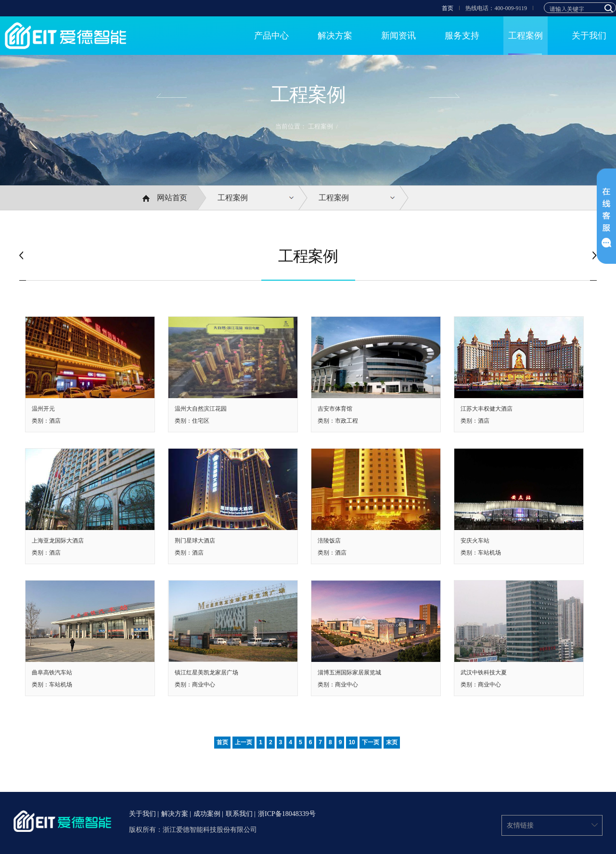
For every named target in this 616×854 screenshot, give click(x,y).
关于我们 (589, 36)
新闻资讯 (398, 36)
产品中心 (271, 36)
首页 (448, 8)
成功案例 (207, 814)
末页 (392, 742)
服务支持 (462, 36)
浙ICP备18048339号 (287, 814)
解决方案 (335, 36)
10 (352, 742)
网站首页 (165, 198)
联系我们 (239, 814)
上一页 (244, 742)
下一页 (371, 742)
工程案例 (526, 36)
